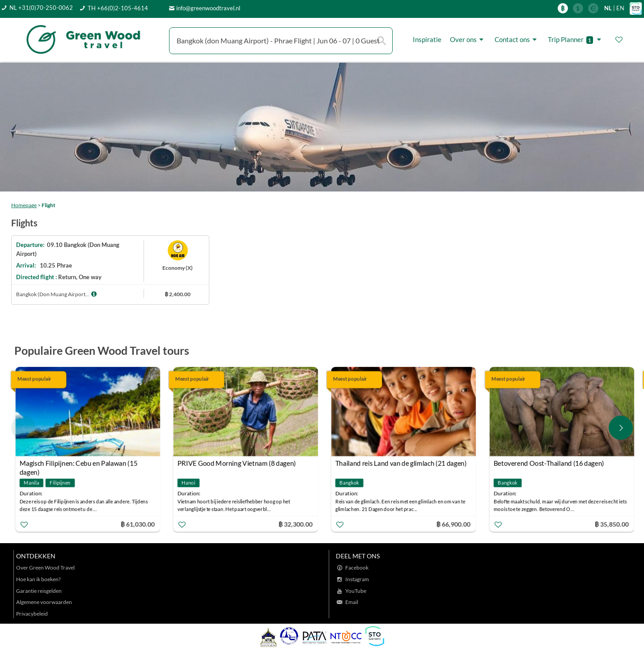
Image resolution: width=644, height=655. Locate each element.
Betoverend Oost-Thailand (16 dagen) (549, 463)
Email (352, 602)
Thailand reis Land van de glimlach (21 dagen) (401, 463)
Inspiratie (427, 39)
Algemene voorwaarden (44, 602)
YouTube (356, 591)
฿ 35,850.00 (611, 524)
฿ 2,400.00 (178, 294)
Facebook (357, 568)
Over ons (468, 40)
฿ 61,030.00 (137, 524)
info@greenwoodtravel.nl (208, 8)
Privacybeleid (32, 614)
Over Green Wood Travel (45, 568)
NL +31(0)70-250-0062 (41, 8)
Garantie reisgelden (39, 591)
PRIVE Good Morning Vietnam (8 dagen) (237, 463)
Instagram (357, 579)
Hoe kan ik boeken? (38, 579)
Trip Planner (576, 40)
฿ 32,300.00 (296, 524)
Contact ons (517, 40)
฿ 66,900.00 (453, 524)
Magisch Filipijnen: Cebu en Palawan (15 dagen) (78, 464)
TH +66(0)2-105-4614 (118, 8)
